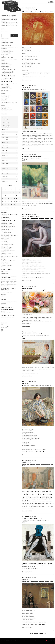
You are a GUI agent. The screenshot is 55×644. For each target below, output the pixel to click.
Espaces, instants (6, 231)
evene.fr (4, 311)
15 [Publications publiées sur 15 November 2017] (11, 198)
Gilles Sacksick (41, 625)
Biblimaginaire (5, 222)
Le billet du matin (7, 74)
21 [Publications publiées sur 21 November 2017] (8, 201)
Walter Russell (40, 452)
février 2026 (7, 125)
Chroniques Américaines (8, 225)
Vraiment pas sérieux (7, 110)
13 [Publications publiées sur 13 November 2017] (6, 198)
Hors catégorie (5, 63)
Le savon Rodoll (13, 18)
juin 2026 (6, 119)
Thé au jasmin (5, 267)
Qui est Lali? (5, 90)
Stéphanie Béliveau (33, 569)
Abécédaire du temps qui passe (10, 214)
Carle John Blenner (33, 373)
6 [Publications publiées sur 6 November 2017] (5, 195)
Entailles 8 (26, 384)
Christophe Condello (7, 223)
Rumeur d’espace (6, 264)
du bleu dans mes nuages (8, 226)
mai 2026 (6, 121)
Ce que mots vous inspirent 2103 (32, 334)
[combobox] (6, 36)
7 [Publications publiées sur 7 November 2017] (8, 195)
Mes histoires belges (7, 80)
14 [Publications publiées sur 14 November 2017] (8, 198)
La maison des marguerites (9, 243)
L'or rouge (4, 241)
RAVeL (3, 305)
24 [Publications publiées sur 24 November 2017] (17, 201)
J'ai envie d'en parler (8, 234)
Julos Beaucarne (6, 297)
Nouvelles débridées (7, 86)
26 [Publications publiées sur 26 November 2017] (3, 204)
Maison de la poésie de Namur (9, 283)
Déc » (13, 208)
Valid (5, 328)
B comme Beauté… (6, 219)
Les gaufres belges (7, 292)
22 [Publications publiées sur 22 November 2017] (11, 201)
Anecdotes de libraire (7, 43)
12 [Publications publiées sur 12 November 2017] (3, 198)
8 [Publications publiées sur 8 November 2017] (11, 195)
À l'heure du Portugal (7, 52)
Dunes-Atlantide (6, 228)
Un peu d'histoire (6, 107)
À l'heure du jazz (6, 50)
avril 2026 (6, 122)
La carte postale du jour (8, 69)
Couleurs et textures (7, 57)
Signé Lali (4, 99)
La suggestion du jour (7, 72)
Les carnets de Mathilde (8, 250)
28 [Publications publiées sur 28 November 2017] (8, 204)
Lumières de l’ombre (7, 253)
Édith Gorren (5, 272)
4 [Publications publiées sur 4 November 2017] (19, 192)
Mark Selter (5, 255)
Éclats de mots (5, 217)
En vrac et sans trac (7, 229)
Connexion (5, 31)
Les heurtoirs (26, 88)
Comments (5, 326)
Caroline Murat (26, 462)
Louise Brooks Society (7, 318)
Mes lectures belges (7, 81)
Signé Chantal (5, 98)
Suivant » (42, 634)
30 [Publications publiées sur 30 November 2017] (14, 204)
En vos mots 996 (13, 22)
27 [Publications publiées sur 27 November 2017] (6, 204)
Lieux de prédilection (7, 78)
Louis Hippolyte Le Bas (37, 503)
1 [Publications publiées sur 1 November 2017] (11, 192)
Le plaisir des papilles (8, 75)
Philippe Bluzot (32, 206)
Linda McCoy (5, 252)
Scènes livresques (6, 95)
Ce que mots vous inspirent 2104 (32, 156)
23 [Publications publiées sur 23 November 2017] (14, 201)
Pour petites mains (7, 89)
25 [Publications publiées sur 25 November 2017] (20, 201)
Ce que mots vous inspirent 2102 (32, 518)
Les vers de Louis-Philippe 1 (31, 216)
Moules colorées (27, 288)
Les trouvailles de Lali (8, 77)
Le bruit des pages (7, 247)
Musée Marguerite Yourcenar (9, 284)
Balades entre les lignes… (9, 220)
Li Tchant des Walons (7, 313)
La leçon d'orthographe (8, 71)
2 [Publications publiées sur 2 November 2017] (14, 192)
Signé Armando (5, 96)
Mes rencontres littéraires (9, 83)
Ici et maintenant (6, 232)
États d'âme (5, 55)
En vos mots (5, 62)
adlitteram (4, 216)
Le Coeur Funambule (7, 249)
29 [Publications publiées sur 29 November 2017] (11, 204)
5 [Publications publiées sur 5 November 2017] (3, 195)
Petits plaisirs (6, 87)
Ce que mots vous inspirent (9, 56)
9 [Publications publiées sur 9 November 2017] (14, 195)
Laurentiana (5, 246)
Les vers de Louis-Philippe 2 (31, 10)
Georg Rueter (40, 278)
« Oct (7, 208)
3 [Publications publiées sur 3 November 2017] (16, 192)
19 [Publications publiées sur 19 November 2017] (3, 201)
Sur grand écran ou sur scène (9, 102)
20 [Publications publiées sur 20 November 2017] (6, 201)
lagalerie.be (5, 273)
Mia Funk (4, 259)
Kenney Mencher (5, 240)
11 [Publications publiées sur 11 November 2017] (20, 195)
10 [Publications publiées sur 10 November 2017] (17, 195)
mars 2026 (6, 124)
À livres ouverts (6, 53)
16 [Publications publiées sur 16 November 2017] (14, 198)
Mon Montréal (5, 84)
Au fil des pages (6, 46)
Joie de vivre (5, 238)
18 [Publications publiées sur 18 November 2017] (20, 198)
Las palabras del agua (7, 244)
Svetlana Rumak (40, 77)
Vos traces (4, 108)
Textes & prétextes (7, 265)
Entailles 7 (26, 579)
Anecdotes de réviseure (8, 44)
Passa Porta (5, 286)
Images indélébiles (7, 68)
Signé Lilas (5, 101)
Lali (51, 2)
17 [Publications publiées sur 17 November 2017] (17, 198)
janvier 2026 (7, 127)
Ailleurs (4, 41)
